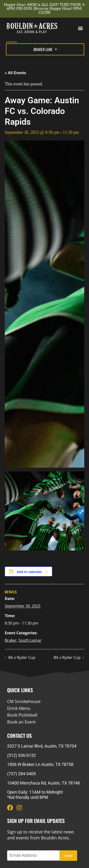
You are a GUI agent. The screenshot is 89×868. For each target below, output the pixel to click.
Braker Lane (45, 49)
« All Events (15, 73)
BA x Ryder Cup (21, 657)
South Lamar (30, 640)
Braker (11, 640)
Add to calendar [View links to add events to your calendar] (29, 572)
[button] (80, 28)
